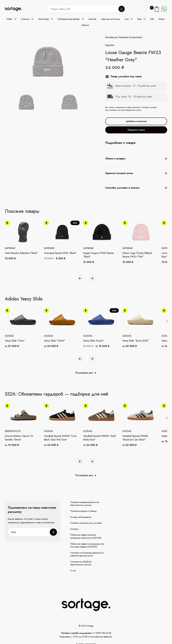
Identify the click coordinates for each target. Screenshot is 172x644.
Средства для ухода (110, 19)
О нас (73, 571)
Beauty (162, 19)
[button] (11, 19)
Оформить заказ (136, 130)
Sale (152, 19)
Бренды (85, 25)
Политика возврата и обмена (83, 511)
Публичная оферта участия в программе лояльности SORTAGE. (86, 536)
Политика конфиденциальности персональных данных (85, 504)
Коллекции (111, 37)
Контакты (74, 529)
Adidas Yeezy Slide (24, 299)
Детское (92, 19)
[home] (15, 9)
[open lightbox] (48, 103)
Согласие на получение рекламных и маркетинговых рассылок (87, 554)
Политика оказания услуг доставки (86, 523)
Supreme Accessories (130, 37)
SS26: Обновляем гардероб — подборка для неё (57, 394)
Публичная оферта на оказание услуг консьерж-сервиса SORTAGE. (87, 545)
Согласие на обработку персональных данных (81, 563)
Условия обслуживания (81, 517)
